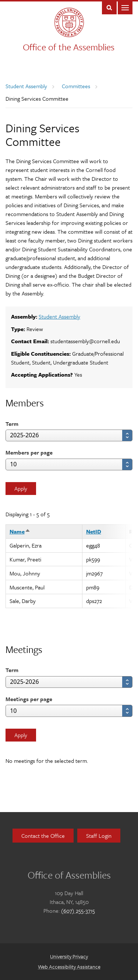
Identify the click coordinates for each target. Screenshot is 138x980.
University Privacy (69, 956)
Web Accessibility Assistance (69, 967)
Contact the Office (43, 836)
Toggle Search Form (109, 7)
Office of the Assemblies (69, 47)
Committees (76, 86)
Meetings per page (29, 699)
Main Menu (125, 7)
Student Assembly (26, 86)
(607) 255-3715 (78, 911)
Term (12, 424)
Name (20, 531)
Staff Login (99, 836)
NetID (94, 531)
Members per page (29, 452)
